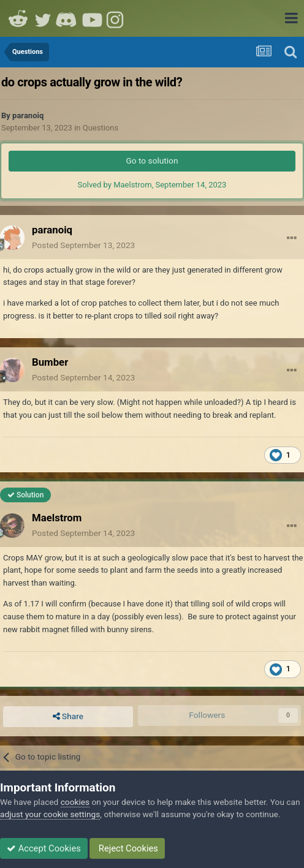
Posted (83, 245)
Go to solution (152, 160)
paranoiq (28, 115)
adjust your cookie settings (50, 814)
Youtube (92, 18)
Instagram (116, 18)
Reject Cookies (127, 848)
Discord (67, 18)
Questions (101, 128)
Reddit (18, 18)
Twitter (43, 18)
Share (68, 717)
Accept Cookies (44, 848)
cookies (75, 802)
